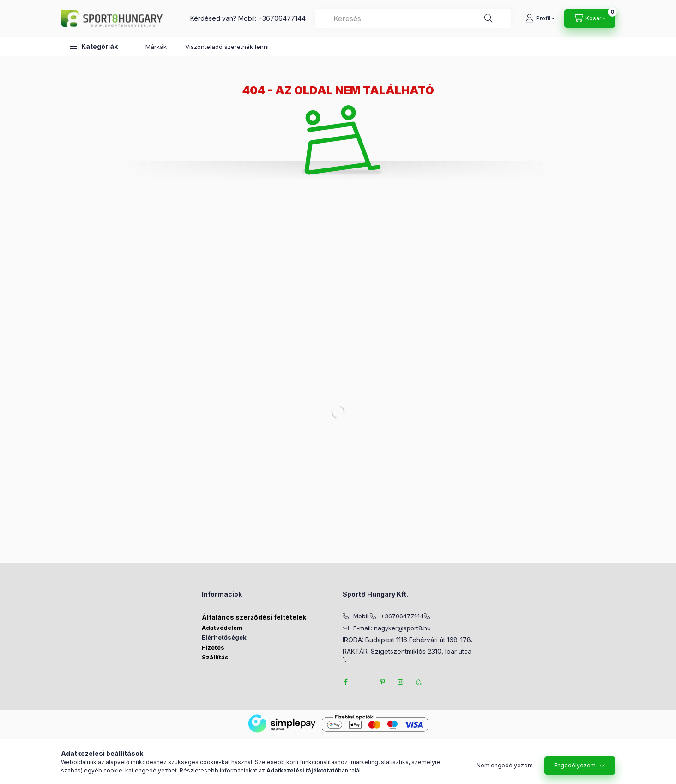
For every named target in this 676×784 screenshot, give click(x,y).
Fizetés (213, 647)
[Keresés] (489, 18)
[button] (94, 46)
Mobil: (362, 616)
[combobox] (413, 18)
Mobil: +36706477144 (272, 18)
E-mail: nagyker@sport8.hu (392, 628)
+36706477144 (402, 616)
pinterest (382, 682)
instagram (401, 682)
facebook (345, 682)
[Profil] (540, 18)
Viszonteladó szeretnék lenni (227, 47)
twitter (364, 682)
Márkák (156, 47)
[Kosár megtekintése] (590, 18)
